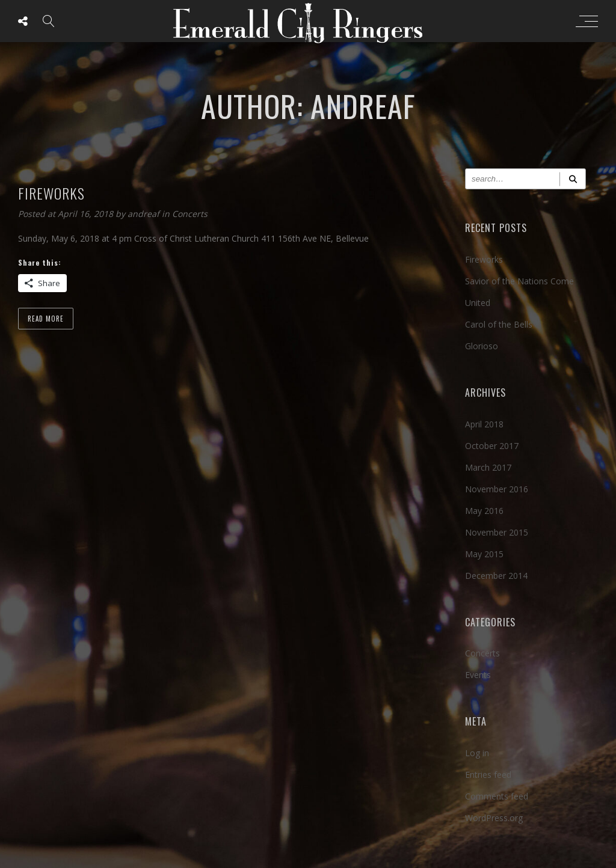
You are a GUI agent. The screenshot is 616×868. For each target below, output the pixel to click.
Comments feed (497, 796)
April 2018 (484, 424)
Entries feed (488, 775)
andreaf (145, 214)
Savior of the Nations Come (519, 281)
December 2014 (496, 576)
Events (478, 675)
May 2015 (484, 554)
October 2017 (492, 446)
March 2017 (488, 467)
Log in (477, 753)
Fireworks (484, 259)
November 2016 (497, 489)
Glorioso (482, 346)
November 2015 (497, 532)
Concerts (190, 214)
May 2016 (484, 511)
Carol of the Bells (499, 324)
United (478, 303)
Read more (46, 319)
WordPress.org (494, 818)
